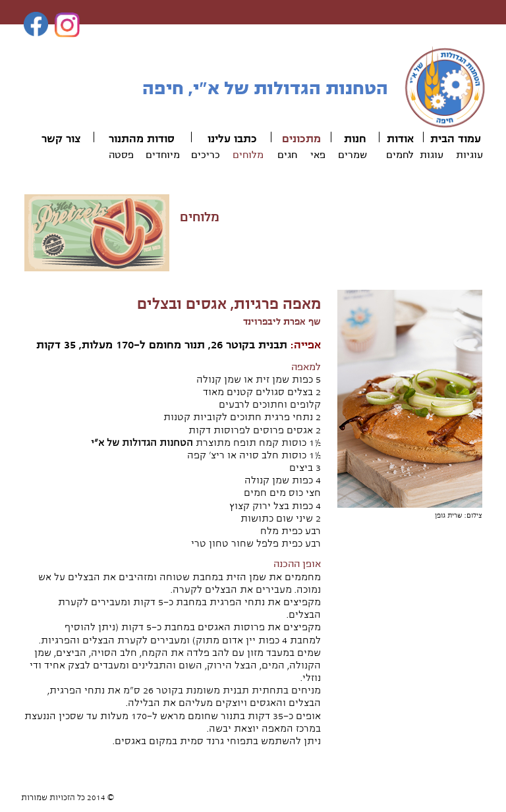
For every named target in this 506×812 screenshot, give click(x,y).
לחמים (400, 155)
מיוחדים (163, 155)
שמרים (352, 155)
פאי (318, 155)
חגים (287, 155)
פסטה (121, 155)
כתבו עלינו (232, 139)
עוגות (432, 155)
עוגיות (469, 155)
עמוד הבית (456, 139)
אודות (400, 139)
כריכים (206, 155)
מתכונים (301, 139)
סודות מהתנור (142, 139)
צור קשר (61, 139)
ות (350, 139)
